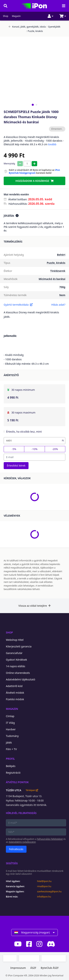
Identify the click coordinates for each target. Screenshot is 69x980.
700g (62, 287)
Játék (9, 743)
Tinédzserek (58, 271)
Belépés (11, 766)
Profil (10, 759)
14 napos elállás (16, 666)
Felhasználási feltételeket (50, 839)
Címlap (10, 716)
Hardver (11, 729)
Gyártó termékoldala (18, 305)
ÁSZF (33, 968)
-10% (34, 449)
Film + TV (11, 749)
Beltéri (61, 255)
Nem (62, 295)
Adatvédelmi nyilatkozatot (22, 842)
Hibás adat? (58, 305)
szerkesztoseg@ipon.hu (49, 892)
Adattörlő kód (14, 686)
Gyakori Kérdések (16, 660)
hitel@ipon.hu (44, 881)
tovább (52, 144)
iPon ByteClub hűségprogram (34, 171)
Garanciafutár (14, 653)
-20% (55, 449)
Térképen (32, 790)
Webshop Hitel (15, 640)
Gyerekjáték (53, 27)
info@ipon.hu (44, 897)
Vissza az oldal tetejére (34, 606)
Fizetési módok (15, 699)
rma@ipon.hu (44, 886)
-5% (14, 449)
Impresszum (18, 968)
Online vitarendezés (18, 673)
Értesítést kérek (16, 466)
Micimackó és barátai (52, 279)
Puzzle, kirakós (34, 31)
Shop (6, 16)
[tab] (33, 105)
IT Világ (10, 723)
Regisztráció (13, 773)
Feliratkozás (16, 849)
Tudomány (12, 736)
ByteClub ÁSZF (50, 968)
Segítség (12, 863)
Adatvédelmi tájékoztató (21, 679)
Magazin (16, 16)
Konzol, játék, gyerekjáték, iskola (27, 27)
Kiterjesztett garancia (19, 646)
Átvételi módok (15, 693)
